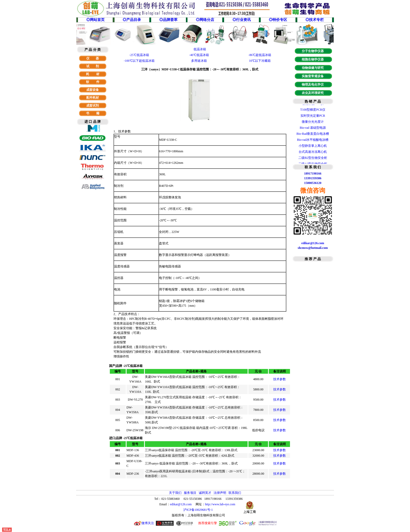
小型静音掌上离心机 (313, 147)
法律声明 (220, 493)
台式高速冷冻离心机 (313, 153)
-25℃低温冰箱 (139, 55)
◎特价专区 (278, 20)
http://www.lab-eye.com (220, 504)
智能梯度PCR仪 (313, 105)
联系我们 (235, 493)
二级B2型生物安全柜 (313, 159)
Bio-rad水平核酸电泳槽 (313, 141)
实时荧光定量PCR (313, 117)
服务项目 (190, 493)
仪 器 (93, 58)
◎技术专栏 (315, 20)
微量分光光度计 (313, 123)
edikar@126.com (181, 504)
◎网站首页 (95, 20)
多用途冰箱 (199, 61)
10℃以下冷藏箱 (260, 61)
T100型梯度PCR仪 (313, 111)
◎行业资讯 (242, 20)
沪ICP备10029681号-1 (198, 510)
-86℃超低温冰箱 (260, 55)
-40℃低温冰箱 (199, 55)
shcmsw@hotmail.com (313, 248)
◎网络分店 (205, 20)
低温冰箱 (200, 49)
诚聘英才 (205, 493)
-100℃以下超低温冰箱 (139, 61)
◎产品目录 (132, 20)
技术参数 (280, 379)
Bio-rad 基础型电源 (313, 129)
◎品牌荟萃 (168, 20)
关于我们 (175, 493)
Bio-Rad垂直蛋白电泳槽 (313, 135)
